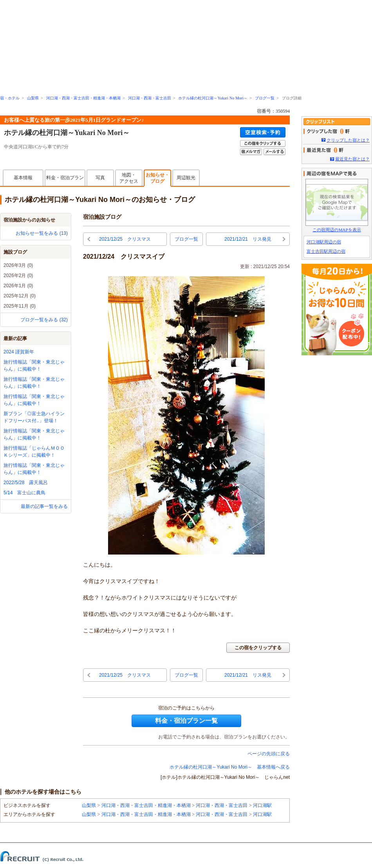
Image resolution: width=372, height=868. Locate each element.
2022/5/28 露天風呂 (26, 483)
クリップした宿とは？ (348, 140)
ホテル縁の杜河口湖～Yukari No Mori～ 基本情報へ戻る (230, 767)
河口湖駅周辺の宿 (324, 242)
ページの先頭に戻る (269, 754)
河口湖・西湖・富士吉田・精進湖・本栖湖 (83, 98)
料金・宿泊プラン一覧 (186, 721)
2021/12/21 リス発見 (248, 239)
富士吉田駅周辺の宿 (326, 251)
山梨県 (33, 98)
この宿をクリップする (258, 648)
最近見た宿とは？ (352, 159)
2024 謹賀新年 (19, 352)
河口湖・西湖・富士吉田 (150, 98)
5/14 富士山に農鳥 (24, 493)
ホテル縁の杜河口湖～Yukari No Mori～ (213, 98)
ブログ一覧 (265, 98)
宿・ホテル (10, 98)
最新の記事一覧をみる (44, 506)
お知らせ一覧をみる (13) (42, 233)
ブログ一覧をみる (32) (44, 320)
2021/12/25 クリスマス (125, 239)
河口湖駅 (262, 805)
